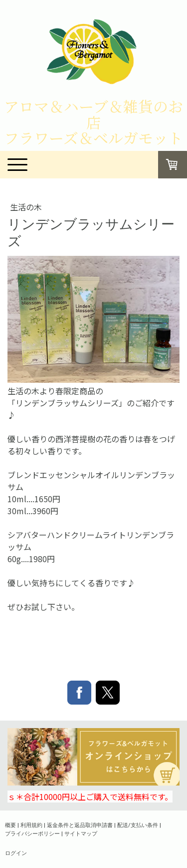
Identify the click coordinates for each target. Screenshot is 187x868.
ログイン (16, 853)
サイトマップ (81, 833)
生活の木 (26, 207)
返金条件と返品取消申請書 (80, 825)
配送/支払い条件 (138, 825)
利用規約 (31, 825)
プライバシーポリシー (32, 833)
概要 (10, 825)
